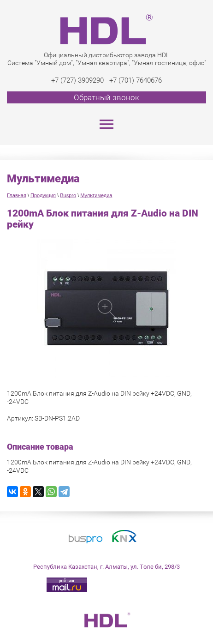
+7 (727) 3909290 (77, 80)
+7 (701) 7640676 (136, 80)
